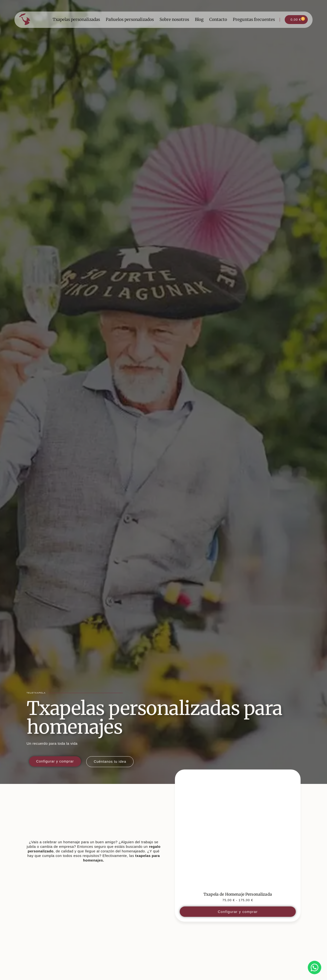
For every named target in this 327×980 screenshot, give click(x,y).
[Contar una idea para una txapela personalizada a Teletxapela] (111, 762)
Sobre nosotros (174, 20)
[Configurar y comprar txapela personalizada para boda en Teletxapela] (56, 761)
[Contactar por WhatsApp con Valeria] (315, 968)
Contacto (218, 20)
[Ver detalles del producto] (238, 832)
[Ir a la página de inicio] (25, 19)
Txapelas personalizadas (76, 20)
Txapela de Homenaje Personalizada (238, 894)
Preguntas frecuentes (254, 20)
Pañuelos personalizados (130, 20)
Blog (199, 20)
